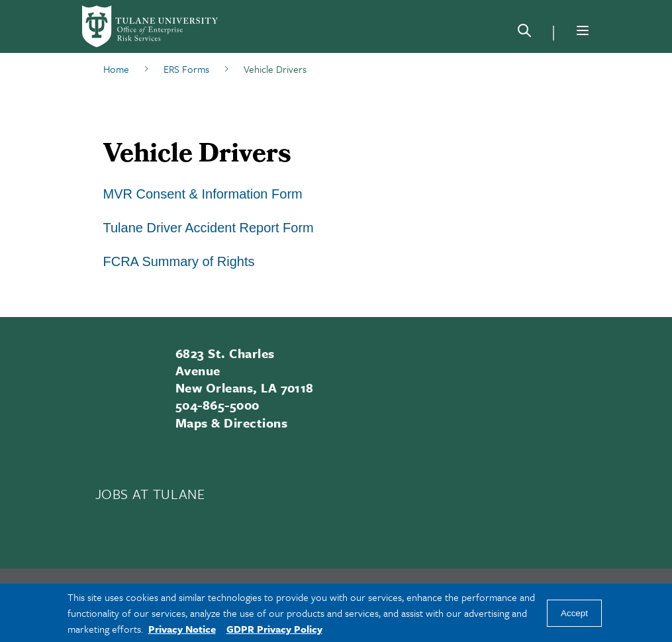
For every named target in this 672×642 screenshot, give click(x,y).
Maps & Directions (231, 423)
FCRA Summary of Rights (179, 261)
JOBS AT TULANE (150, 494)
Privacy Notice (182, 629)
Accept (574, 613)
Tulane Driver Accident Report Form (209, 228)
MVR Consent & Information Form (203, 194)
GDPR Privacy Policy (274, 629)
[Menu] (583, 30)
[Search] (524, 33)
